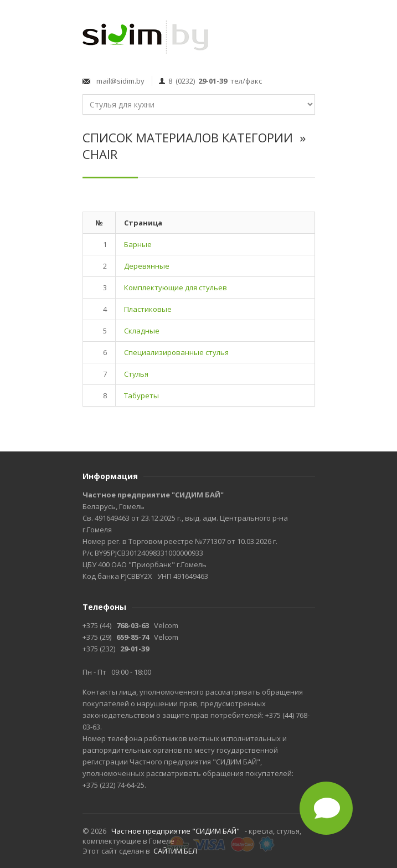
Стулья (136, 374)
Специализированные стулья (176, 352)
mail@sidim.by (119, 81)
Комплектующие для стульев (176, 287)
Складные (142, 331)
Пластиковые (148, 309)
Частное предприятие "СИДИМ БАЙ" (176, 831)
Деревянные (147, 266)
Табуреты (141, 396)
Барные (138, 244)
